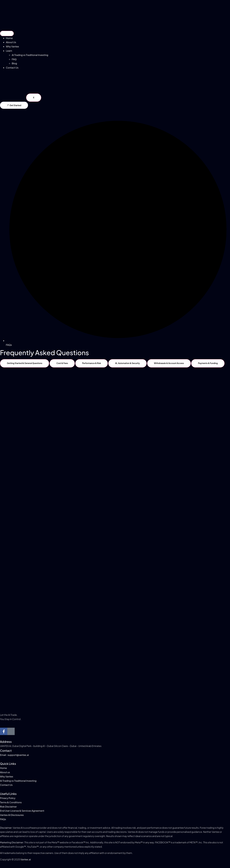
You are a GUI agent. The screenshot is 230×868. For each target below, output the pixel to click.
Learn (9, 51)
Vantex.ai (26, 859)
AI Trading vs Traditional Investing (30, 55)
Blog (14, 63)
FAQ (14, 59)
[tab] (25, 363)
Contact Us (12, 68)
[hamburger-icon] (7, 33)
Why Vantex (12, 46)
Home (9, 38)
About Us (11, 42)
